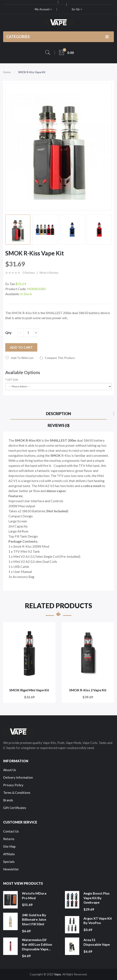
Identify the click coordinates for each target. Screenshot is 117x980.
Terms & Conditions (17, 793)
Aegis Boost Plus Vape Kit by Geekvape (97, 898)
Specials (9, 862)
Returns (9, 839)
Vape (58, 974)
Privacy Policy (13, 785)
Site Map (9, 846)
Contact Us (11, 831)
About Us (10, 770)
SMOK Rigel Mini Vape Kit (29, 690)
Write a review (49, 273)
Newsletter (11, 869)
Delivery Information (18, 777)
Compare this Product (60, 358)
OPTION (12, 380)
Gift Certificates (15, 808)
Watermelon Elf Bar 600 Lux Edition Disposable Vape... (37, 944)
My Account (43, 9)
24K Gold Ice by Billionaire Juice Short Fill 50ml (34, 919)
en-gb (77, 9)
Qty (8, 333)
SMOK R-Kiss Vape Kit (32, 72)
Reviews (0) (59, 425)
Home (7, 72)
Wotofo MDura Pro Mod (34, 896)
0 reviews (29, 273)
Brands (8, 800)
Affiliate (9, 854)
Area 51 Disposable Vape (97, 942)
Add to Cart (21, 347)
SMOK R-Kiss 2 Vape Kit (88, 690)
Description (58, 414)
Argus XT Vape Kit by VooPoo (98, 921)
